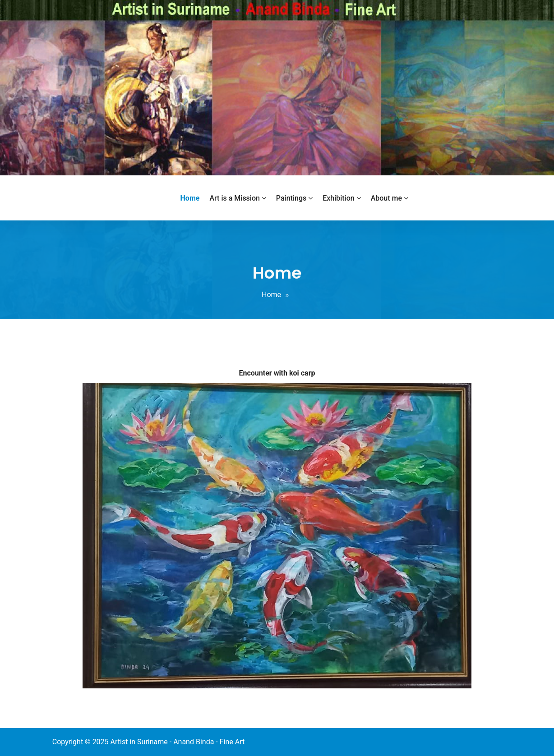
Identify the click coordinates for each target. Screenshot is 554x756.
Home (271, 295)
